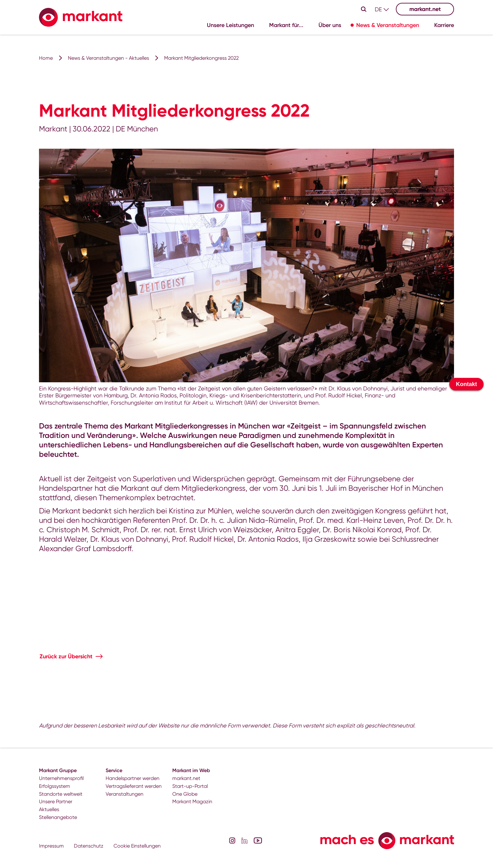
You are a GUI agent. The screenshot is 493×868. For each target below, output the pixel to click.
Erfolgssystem (55, 786)
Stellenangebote (58, 817)
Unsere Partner (56, 802)
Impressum (51, 846)
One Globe (185, 794)
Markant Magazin (192, 802)
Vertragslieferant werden (134, 786)
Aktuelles (49, 809)
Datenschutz (89, 846)
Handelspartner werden (133, 778)
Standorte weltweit (61, 794)
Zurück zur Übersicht (66, 656)
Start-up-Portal (190, 786)
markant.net (425, 9)
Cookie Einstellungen (137, 846)
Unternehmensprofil (61, 778)
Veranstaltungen (125, 794)
